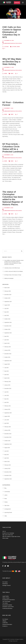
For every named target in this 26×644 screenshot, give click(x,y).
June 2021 (7, 395)
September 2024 (8, 322)
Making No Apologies (9, 278)
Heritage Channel (6, 585)
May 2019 (6, 455)
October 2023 (7, 329)
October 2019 (7, 441)
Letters (6, 47)
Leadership (5, 623)
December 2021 (8, 388)
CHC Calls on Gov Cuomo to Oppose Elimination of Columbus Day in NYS (12, 32)
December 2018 (8, 472)
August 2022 (7, 364)
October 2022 (7, 357)
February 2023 (8, 347)
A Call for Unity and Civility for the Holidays (14, 271)
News (18, 47)
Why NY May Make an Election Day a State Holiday (12, 62)
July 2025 (6, 308)
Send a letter (5, 538)
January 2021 (7, 409)
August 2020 (7, 416)
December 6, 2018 (9, 155)
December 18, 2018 (9, 41)
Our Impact (5, 582)
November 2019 (8, 437)
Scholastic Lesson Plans (8, 607)
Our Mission (5, 619)
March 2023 (7, 343)
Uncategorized (7, 509)
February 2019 (8, 465)
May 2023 (6, 336)
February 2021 (8, 406)
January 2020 (7, 430)
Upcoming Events (8, 512)
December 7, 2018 (9, 108)
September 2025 (8, 302)
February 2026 (8, 291)
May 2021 (6, 399)
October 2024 (7, 319)
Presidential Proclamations (9, 600)
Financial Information (7, 624)
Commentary (7, 492)
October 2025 (7, 298)
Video (6, 516)
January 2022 (7, 385)
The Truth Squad (6, 601)
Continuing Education (7, 608)
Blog (5, 488)
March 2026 (7, 288)
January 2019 (7, 468)
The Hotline (5, 603)
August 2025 (7, 305)
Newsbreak (5, 584)
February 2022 (8, 382)
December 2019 (8, 434)
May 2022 (6, 371)
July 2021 (6, 392)
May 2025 (6, 312)
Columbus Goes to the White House (12, 268)
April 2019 (7, 458)
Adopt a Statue (6, 598)
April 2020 (7, 423)
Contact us (5, 626)
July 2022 (6, 368)
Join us (4, 531)
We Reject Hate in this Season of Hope (13, 275)
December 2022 (8, 354)
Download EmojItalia (7, 605)
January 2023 (7, 350)
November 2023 (8, 326)
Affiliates (4, 621)
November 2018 (8, 475)
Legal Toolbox (6, 596)
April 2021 (7, 402)
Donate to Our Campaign (8, 533)
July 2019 (6, 451)
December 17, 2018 (9, 67)
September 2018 (8, 479)
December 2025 (8, 295)
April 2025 (7, 315)
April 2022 (7, 375)
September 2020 (8, 413)
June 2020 (7, 420)
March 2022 (7, 378)
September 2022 (8, 361)
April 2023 (7, 340)
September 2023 (8, 333)
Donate (17, 3)
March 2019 (7, 462)
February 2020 (8, 427)
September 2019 (8, 444)
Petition (6, 502)
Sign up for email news (8, 535)
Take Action (7, 506)
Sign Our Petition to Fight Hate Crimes (11, 536)
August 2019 (7, 448)
